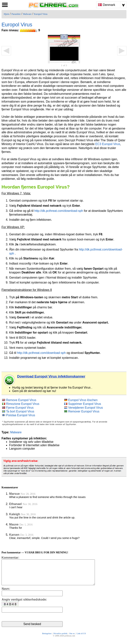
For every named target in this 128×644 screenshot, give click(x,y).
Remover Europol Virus (84, 411)
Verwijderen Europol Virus (86, 408)
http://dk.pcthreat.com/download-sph (59, 211)
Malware (27, 14)
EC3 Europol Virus (108, 144)
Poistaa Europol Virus (21, 415)
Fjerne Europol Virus (20, 408)
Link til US (81, 639)
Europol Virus (41, 14)
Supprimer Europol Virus (85, 404)
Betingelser (47, 639)
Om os (72, 639)
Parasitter (16, 14)
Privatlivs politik (60, 639)
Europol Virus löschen (83, 400)
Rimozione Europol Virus (23, 404)
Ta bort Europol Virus (20, 411)
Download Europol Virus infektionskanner (51, 376)
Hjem (6, 14)
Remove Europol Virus (21, 400)
